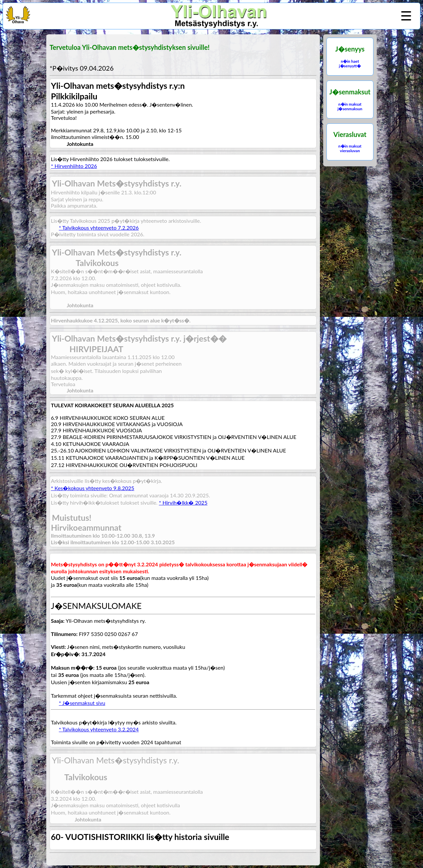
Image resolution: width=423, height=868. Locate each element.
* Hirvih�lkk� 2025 (183, 502)
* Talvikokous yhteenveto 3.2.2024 (99, 729)
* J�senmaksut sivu (82, 703)
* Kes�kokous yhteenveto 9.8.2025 (93, 488)
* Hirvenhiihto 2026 (74, 166)
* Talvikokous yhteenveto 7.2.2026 (99, 228)
